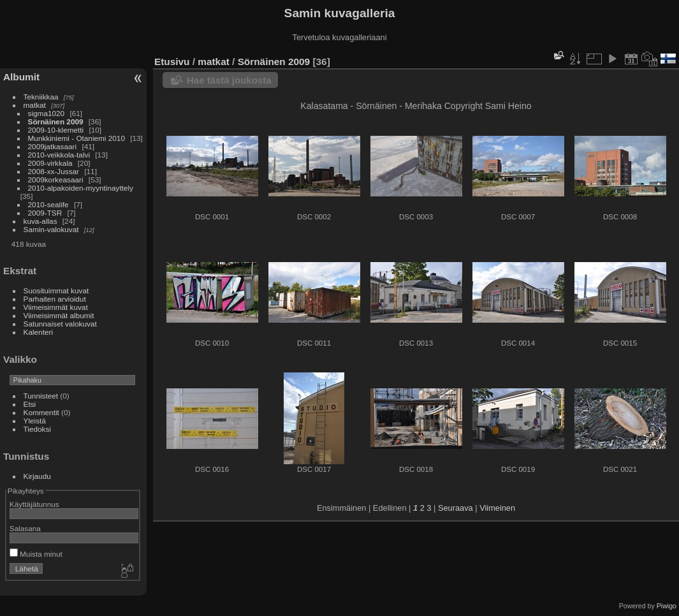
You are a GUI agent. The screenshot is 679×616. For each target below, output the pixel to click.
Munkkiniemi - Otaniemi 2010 (77, 138)
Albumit (21, 77)
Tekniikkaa (41, 97)
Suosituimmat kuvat (56, 290)
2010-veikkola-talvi (59, 155)
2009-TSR (45, 213)
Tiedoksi (37, 429)
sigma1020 (47, 113)
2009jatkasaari (53, 146)
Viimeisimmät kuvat (56, 307)
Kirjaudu (37, 476)
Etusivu (172, 62)
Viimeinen (497, 508)
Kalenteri (38, 332)
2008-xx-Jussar (55, 171)
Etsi (30, 404)
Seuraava (456, 508)
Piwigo (667, 606)
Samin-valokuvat (51, 229)
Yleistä (35, 421)
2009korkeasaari (56, 180)
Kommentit (41, 412)
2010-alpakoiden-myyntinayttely (81, 188)
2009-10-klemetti (56, 130)
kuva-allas (40, 221)
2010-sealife (48, 204)
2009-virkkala (50, 163)
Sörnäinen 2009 (56, 121)
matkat (35, 105)
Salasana (25, 528)
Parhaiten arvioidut (55, 299)
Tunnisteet (41, 396)
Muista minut (36, 554)
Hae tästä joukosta (229, 80)
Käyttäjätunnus (34, 504)
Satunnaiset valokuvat (60, 324)
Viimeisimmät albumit (59, 315)
